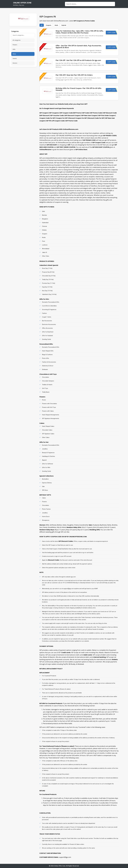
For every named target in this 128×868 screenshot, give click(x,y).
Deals (56, 25)
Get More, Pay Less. (19, 5)
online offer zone (22, 3)
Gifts (14, 49)
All (42, 25)
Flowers (15, 45)
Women (15, 63)
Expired (64, 25)
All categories (17, 40)
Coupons (49, 25)
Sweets (15, 58)
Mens (14, 54)
